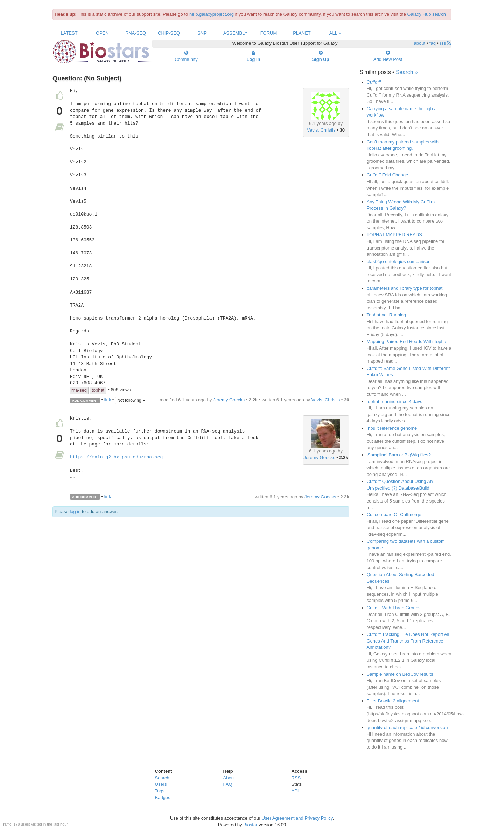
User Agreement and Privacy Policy (297, 818)
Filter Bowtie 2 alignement (393, 701)
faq (433, 43)
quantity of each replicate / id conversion (407, 727)
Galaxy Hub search (427, 14)
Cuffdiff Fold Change (388, 175)
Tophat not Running (387, 315)
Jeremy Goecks (229, 400)
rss (445, 43)
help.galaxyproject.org (212, 14)
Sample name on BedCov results (400, 674)
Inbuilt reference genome (392, 428)
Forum (269, 33)
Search (162, 778)
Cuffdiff (374, 82)
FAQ (228, 784)
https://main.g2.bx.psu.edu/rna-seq (116, 457)
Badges (163, 797)
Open (102, 33)
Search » (407, 72)
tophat (98, 390)
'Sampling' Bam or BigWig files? (399, 455)
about (420, 43)
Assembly (235, 33)
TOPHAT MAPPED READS (394, 235)
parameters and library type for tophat (405, 288)
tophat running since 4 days (395, 402)
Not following (131, 400)
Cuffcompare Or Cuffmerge (394, 515)
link (108, 400)
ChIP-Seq (169, 33)
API (295, 791)
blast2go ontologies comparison (399, 262)
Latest (69, 33)
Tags (160, 791)
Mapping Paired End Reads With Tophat (407, 341)
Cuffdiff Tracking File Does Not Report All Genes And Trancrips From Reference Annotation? (408, 641)
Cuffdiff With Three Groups (394, 608)
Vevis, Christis (321, 130)
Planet (302, 33)
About (229, 778)
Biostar (250, 825)
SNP (202, 33)
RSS (296, 778)
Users (161, 784)
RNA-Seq (136, 33)
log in (75, 511)
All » (335, 33)
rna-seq (79, 390)
